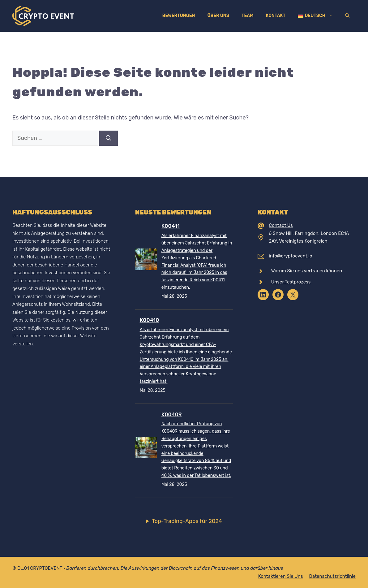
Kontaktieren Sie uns (281, 576)
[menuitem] (315, 16)
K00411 (171, 226)
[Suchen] (109, 138)
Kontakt (276, 16)
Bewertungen (179, 16)
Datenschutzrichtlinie (332, 576)
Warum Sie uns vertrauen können (307, 271)
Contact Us (281, 225)
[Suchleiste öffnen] (347, 16)
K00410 (150, 320)
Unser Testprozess (291, 282)
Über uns (218, 16)
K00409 (172, 414)
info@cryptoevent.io (290, 256)
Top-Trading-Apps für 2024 (187, 521)
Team (248, 16)
